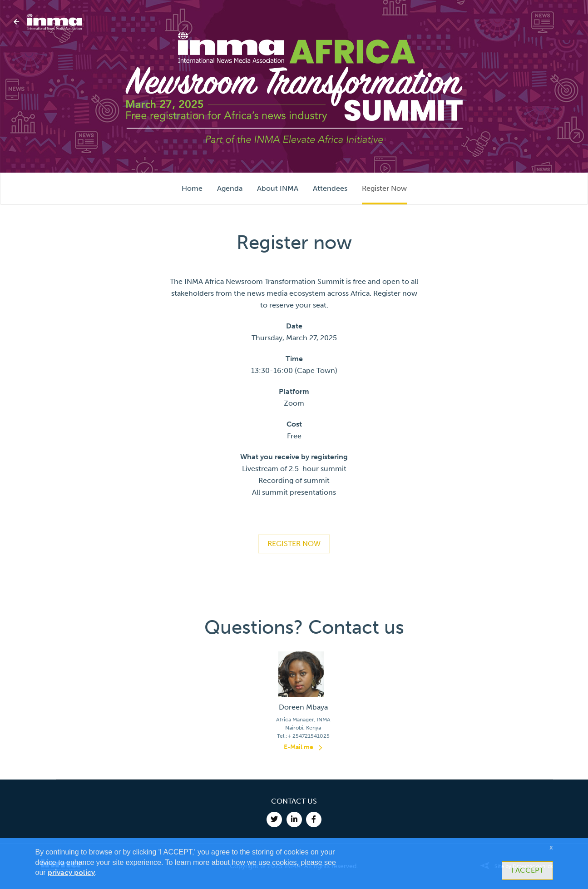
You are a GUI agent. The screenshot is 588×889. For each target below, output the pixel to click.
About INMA (278, 188)
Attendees (330, 188)
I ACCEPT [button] (527, 870)
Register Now (384, 188)
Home (192, 188)
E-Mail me (299, 747)
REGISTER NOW (294, 544)
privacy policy (71, 872)
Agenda (230, 188)
